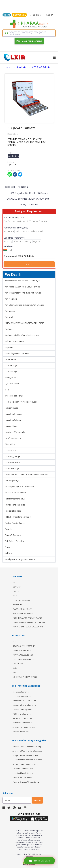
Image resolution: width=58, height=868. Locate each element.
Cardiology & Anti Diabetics (17, 353)
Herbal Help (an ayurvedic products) (21, 402)
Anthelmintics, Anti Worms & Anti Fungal (23, 281)
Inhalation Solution (13, 420)
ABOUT (15, 582)
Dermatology (11, 372)
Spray (8, 547)
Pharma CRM (20, 15)
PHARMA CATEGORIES (21, 650)
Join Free (35, 15)
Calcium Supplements (15, 341)
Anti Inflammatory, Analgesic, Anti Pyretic (23, 293)
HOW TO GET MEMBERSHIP (24, 646)
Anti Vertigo (10, 311)
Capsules (9, 347)
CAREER (16, 591)
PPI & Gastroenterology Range (18, 517)
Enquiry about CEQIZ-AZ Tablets (29, 256)
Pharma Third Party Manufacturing (27, 746)
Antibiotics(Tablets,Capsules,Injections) (22, 335)
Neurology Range (13, 456)
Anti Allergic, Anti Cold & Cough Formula (23, 287)
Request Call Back (40, 861)
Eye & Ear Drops (12, 384)
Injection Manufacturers (23, 773)
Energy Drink (11, 378)
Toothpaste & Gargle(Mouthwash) (20, 559)
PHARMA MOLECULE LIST (23, 655)
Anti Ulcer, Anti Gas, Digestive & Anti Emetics (24, 305)
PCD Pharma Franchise (15, 505)
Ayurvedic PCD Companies (24, 727)
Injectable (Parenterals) (15, 432)
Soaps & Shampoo (13, 535)
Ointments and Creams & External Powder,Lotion (27, 475)
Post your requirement (29, 41)
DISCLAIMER (17, 605)
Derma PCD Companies (22, 718)
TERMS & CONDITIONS (22, 600)
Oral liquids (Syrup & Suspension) (20, 487)
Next (29, 264)
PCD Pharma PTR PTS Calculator (27, 618)
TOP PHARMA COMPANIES (23, 659)
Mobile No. (9, 246)
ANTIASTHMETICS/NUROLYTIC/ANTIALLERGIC (25, 323)
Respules (9, 529)
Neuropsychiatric (13, 462)
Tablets (8, 553)
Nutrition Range (12, 468)
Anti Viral (9, 317)
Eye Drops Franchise (21, 692)
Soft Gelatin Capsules (14, 541)
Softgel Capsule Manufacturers (25, 755)
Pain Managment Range (15, 499)
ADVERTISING (18, 664)
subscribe (37, 800)
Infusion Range (12, 408)
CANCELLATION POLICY (22, 609)
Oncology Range (12, 481)
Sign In (50, 15)
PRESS (15, 673)
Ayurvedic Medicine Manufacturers (27, 751)
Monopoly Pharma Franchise (24, 705)
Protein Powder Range (15, 523)
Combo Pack (11, 359)
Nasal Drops (11, 450)
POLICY (16, 596)
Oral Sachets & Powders (16, 493)
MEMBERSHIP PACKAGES (23, 613)
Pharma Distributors (21, 732)
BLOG (15, 641)
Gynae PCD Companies (22, 710)
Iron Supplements (13, 438)
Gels (7, 390)
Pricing (7, 15)
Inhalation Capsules (14, 414)
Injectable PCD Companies (23, 696)
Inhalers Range (12, 426)
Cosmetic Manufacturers (23, 769)
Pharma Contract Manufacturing (26, 782)
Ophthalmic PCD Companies (24, 701)
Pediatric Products (13, 511)
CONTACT (17, 587)
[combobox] (29, 33)
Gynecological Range (14, 396)
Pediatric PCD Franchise (22, 723)
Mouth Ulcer (10, 444)
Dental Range (11, 366)
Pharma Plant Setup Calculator (28, 627)
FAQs (15, 668)
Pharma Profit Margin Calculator (29, 622)
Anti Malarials (11, 299)
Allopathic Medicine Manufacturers (27, 760)
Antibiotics (10, 329)
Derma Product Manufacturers (25, 764)
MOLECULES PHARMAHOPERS (25, 677)
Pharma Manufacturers (22, 777)
